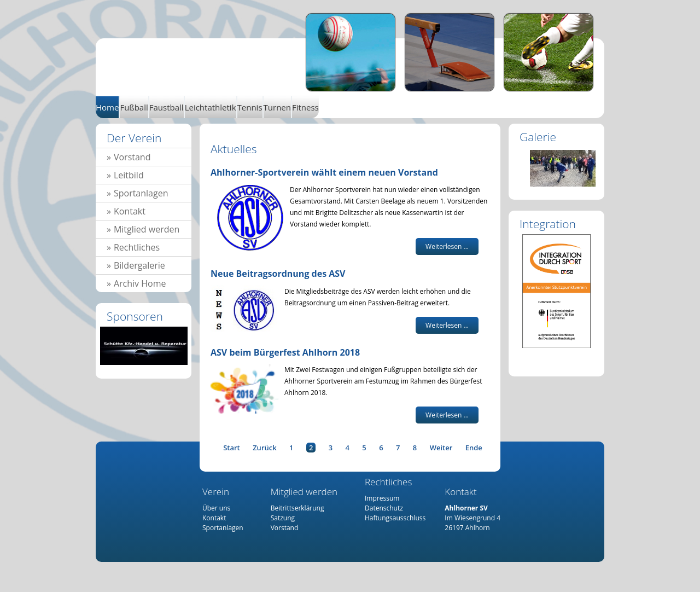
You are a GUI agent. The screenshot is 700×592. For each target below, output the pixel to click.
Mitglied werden (147, 229)
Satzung (283, 518)
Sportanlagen (141, 193)
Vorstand (132, 157)
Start (232, 448)
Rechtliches (137, 247)
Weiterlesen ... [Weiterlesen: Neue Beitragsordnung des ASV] (447, 325)
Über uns (216, 508)
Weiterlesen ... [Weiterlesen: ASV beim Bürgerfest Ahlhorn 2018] (447, 415)
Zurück (265, 448)
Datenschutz (384, 508)
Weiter (441, 448)
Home (207, 59)
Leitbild (129, 175)
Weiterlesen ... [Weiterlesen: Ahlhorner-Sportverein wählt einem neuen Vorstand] (447, 246)
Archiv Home (140, 283)
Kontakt (130, 211)
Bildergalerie (139, 265)
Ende (474, 448)
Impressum (382, 498)
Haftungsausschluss (395, 518)
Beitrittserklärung (297, 508)
